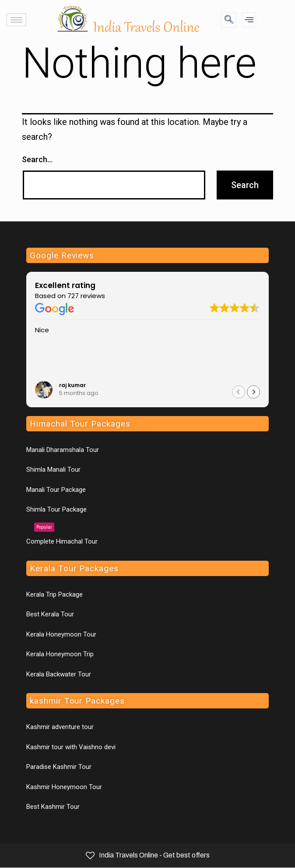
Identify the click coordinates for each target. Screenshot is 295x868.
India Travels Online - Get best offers (148, 855)
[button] (253, 392)
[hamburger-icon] (16, 20)
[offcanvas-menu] (249, 20)
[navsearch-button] (229, 20)
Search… (37, 159)
